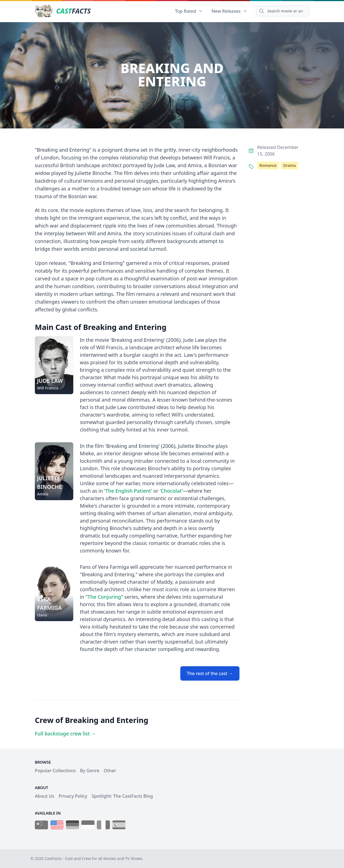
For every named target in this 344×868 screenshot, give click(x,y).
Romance (268, 165)
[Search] (283, 11)
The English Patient (128, 491)
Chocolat (171, 491)
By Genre (90, 771)
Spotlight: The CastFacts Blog (122, 796)
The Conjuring (104, 597)
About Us (45, 796)
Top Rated (189, 11)
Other (110, 771)
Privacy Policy (73, 796)
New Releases (229, 11)
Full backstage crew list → (65, 733)
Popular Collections (55, 771)
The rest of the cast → (210, 673)
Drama (289, 165)
